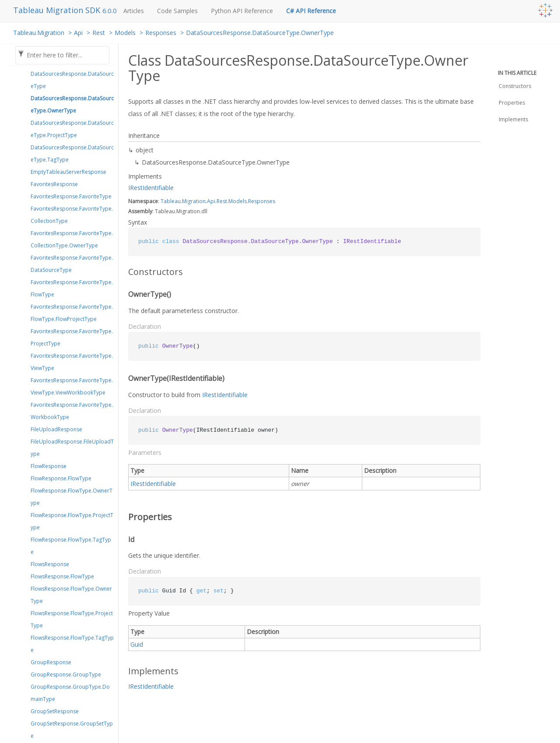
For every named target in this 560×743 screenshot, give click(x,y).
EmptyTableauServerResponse (68, 172)
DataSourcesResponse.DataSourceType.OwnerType (260, 33)
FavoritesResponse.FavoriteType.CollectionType (72, 215)
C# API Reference (311, 11)
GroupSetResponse (55, 711)
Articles (134, 11)
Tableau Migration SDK (58, 10)
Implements (513, 119)
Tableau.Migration (39, 33)
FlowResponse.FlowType (61, 478)
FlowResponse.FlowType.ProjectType (72, 521)
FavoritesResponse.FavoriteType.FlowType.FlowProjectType (72, 313)
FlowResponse (49, 466)
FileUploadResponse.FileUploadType (72, 448)
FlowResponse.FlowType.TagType (71, 546)
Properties (512, 103)
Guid (137, 644)
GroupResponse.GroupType (66, 674)
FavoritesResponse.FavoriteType (71, 196)
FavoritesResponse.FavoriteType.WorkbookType (72, 411)
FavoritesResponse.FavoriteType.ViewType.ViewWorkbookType (72, 386)
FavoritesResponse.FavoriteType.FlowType (72, 288)
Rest (99, 33)
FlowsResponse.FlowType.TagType (72, 644)
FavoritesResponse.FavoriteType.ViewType (72, 362)
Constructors (515, 86)
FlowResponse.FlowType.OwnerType (72, 497)
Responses (161, 33)
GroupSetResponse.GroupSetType (72, 730)
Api (78, 33)
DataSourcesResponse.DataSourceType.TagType (72, 153)
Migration (194, 201)
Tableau (171, 201)
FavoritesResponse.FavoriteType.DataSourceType (72, 264)
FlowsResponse (50, 564)
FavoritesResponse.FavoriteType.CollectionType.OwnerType (72, 239)
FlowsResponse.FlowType (62, 576)
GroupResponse (51, 662)
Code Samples (177, 11)
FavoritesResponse (54, 184)
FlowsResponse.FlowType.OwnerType (71, 595)
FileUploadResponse (56, 429)
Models (125, 33)
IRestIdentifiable (151, 188)
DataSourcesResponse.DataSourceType (72, 80)
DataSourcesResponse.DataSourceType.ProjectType (72, 129)
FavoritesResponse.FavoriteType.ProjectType (72, 337)
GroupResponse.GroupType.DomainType (70, 693)
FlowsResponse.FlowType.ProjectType (72, 619)
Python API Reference (242, 11)
